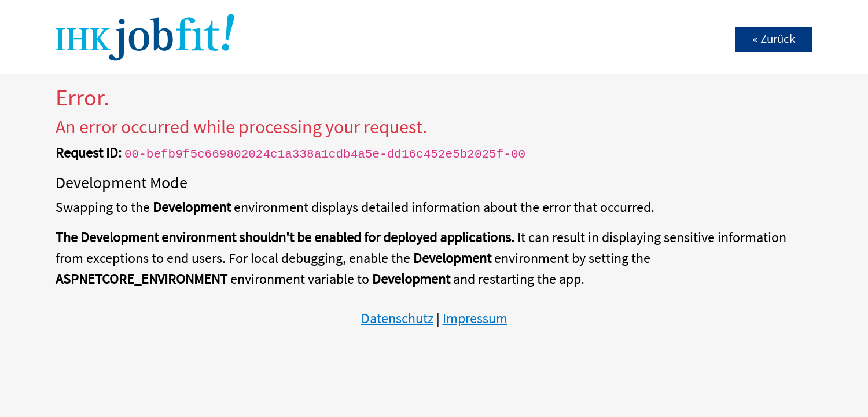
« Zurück (774, 39)
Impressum (475, 318)
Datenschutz (397, 318)
